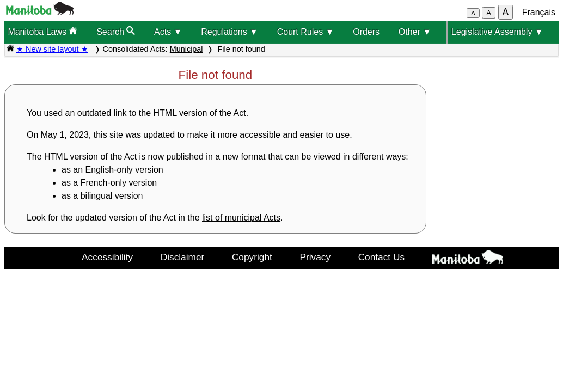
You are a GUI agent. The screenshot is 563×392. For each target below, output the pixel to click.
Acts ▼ (168, 32)
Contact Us (381, 257)
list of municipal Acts (241, 218)
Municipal (186, 49)
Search (116, 31)
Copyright (252, 257)
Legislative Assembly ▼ (497, 32)
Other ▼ (415, 32)
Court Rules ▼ (306, 32)
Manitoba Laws (42, 31)
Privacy (315, 257)
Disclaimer (183, 257)
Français (539, 12)
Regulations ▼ (230, 32)
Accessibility (107, 257)
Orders (366, 32)
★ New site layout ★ (52, 49)
